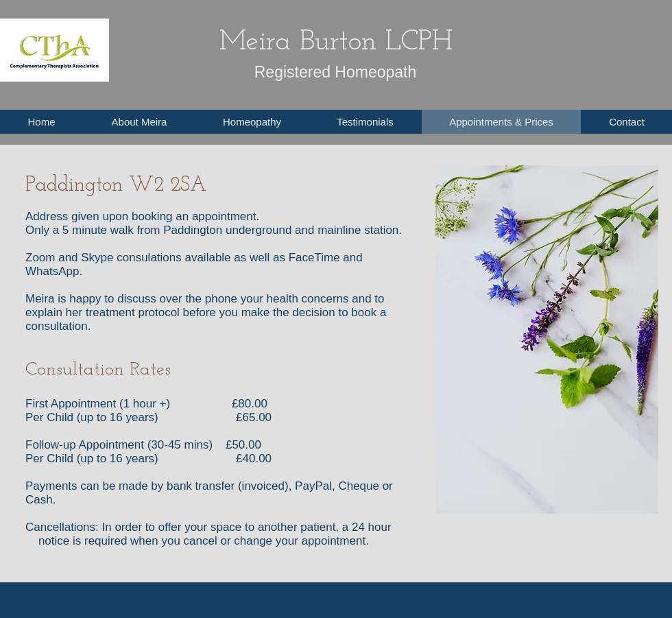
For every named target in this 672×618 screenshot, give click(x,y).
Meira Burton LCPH (336, 42)
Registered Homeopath (336, 72)
